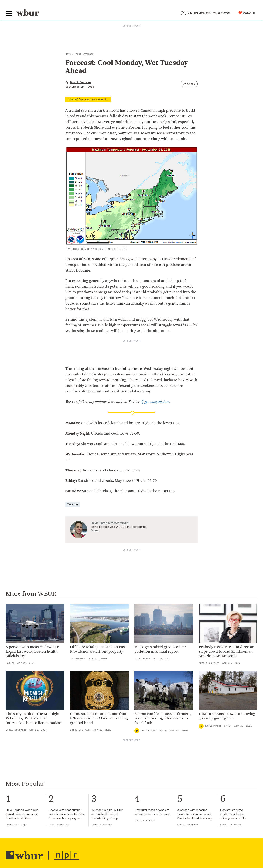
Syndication (69, 846)
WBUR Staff (83, 771)
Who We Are (83, 728)
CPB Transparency (88, 758)
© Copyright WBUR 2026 (19, 846)
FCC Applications (89, 846)
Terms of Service (94, 851)
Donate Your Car (154, 752)
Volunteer (149, 734)
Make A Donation (155, 728)
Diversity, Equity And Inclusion (97, 740)
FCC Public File (110, 846)
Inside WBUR (84, 734)
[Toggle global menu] (9, 14)
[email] (67, 822)
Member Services (155, 740)
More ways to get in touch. (29, 757)
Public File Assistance (159, 846)
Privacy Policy (72, 851)
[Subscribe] (123, 822)
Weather (73, 477)
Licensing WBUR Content (93, 783)
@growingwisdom (155, 374)
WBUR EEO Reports (133, 846)
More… (95, 503)
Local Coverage (84, 54)
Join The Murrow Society (160, 758)
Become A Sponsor (156, 764)
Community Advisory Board (94, 752)
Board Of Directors (88, 746)
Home (68, 54)
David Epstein (80, 82)
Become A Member (156, 746)
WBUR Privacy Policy (47, 846)
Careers (80, 764)
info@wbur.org (18, 735)
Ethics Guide (83, 777)
